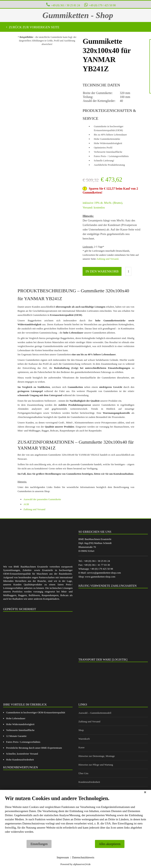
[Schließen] (145, 793)
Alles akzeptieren (110, 844)
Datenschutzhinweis (83, 857)
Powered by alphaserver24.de (75, 864)
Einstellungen (39, 844)
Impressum (63, 857)
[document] (75, 817)
